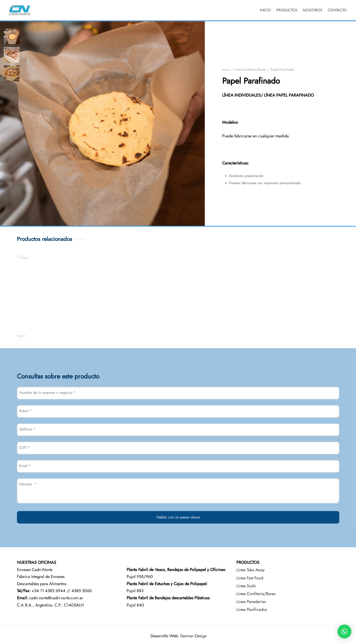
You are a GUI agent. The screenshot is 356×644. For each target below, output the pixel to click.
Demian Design (194, 636)
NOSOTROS (313, 10)
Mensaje (28, 484)
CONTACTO (337, 10)
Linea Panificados (252, 609)
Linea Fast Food (250, 578)
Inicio (226, 69)
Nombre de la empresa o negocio (47, 393)
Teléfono (27, 429)
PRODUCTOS (287, 10)
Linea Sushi (246, 586)
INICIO (265, 10)
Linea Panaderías (251, 602)
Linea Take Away (250, 570)
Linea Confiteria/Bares (250, 69)
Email (25, 466)
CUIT (25, 447)
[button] (344, 631)
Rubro (26, 411)
